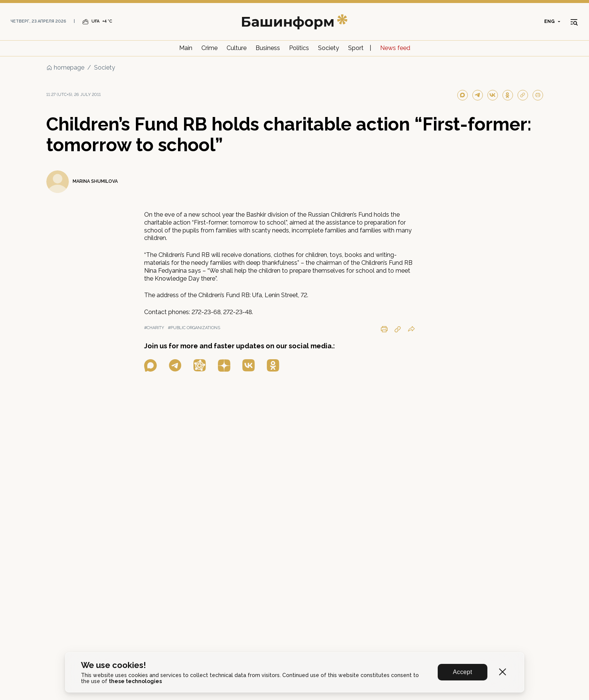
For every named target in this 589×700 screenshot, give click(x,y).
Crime (209, 48)
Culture (237, 48)
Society (329, 48)
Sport (356, 48)
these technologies (135, 681)
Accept (462, 672)
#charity (154, 328)
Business (268, 48)
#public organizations (194, 328)
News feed (395, 48)
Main (186, 48)
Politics (299, 48)
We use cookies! (113, 665)
